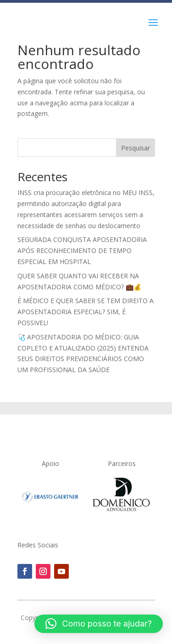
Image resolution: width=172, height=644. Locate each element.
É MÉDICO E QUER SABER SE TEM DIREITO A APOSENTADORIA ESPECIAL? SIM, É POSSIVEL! (86, 312)
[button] (99, 624)
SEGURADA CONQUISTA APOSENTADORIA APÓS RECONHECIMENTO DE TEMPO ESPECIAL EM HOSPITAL (82, 250)
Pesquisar (136, 148)
